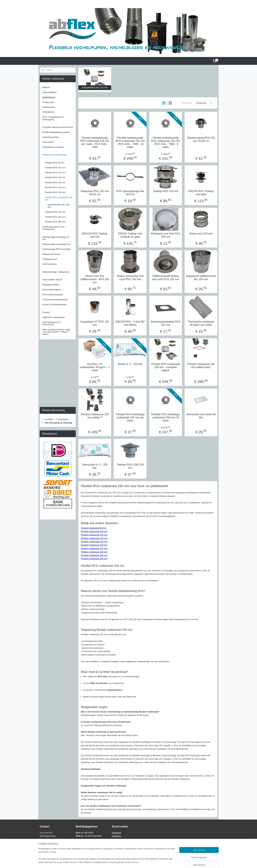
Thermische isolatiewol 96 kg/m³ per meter (201, 323)
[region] (107, 858)
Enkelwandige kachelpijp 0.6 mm (56, 238)
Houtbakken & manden (53, 147)
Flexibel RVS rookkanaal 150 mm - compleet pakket (165, 367)
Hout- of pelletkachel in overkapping (53, 118)
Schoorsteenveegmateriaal (55, 300)
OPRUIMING (48, 112)
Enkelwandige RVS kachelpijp (56, 249)
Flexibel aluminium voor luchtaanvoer (54, 228)
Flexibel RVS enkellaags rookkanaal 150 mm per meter (130, 417)
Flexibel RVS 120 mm (55, 177)
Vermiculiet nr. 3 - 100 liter (95, 466)
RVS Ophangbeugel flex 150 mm (130, 193)
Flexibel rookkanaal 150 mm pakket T (95, 416)
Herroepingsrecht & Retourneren (51, 323)
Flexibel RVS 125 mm (55, 182)
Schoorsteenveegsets (53, 294)
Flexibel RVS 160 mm (55, 212)
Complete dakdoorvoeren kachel (58, 127)
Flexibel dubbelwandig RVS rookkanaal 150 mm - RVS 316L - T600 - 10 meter (130, 143)
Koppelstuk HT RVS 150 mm (95, 323)
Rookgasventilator (51, 285)
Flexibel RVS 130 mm (55, 187)
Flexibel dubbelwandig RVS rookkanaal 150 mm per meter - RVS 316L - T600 (95, 143)
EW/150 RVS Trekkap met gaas (201, 193)
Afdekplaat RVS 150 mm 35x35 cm (95, 193)
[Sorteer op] (204, 103)
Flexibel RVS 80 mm (55, 163)
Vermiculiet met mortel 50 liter (201, 416)
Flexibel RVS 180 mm (55, 217)
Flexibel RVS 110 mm (55, 173)
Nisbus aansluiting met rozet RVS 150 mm (130, 278)
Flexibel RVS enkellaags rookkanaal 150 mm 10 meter (165, 417)
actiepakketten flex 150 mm (58, 206)
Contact (46, 312)
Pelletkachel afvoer (51, 254)
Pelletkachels (49, 107)
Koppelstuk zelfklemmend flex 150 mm (201, 278)
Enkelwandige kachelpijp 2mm (57, 244)
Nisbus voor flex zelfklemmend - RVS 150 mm (95, 279)
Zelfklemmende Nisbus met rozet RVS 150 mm (166, 278)
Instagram (117, 836)
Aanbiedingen (49, 97)
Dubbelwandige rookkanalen (56, 272)
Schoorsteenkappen (52, 290)
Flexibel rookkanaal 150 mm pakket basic (201, 366)
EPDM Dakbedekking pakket (56, 132)
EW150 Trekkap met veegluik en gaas (130, 235)
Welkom (46, 87)
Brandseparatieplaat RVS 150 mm (166, 323)
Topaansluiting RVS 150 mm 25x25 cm (201, 139)
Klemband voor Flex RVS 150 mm (165, 235)
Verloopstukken (50, 264)
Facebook (116, 833)
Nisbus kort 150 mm (201, 234)
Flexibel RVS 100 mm (55, 168)
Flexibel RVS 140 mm (55, 192)
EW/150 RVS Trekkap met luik (95, 235)
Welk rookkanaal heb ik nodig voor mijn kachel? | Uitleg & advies (56, 332)
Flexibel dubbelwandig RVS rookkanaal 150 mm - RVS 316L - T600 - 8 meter (166, 143)
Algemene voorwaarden (54, 317)
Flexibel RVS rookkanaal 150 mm (59, 199)
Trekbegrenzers (50, 259)
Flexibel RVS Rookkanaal (54, 155)
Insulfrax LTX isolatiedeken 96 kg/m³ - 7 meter (95, 367)
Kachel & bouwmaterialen (54, 304)
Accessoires (48, 142)
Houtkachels (48, 102)
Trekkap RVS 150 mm (166, 191)
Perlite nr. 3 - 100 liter (130, 364)
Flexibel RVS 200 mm (55, 222)
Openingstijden (49, 92)
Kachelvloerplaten (51, 137)
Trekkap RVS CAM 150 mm (130, 466)
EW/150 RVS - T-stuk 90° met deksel (130, 323)
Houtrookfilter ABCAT (52, 280)
